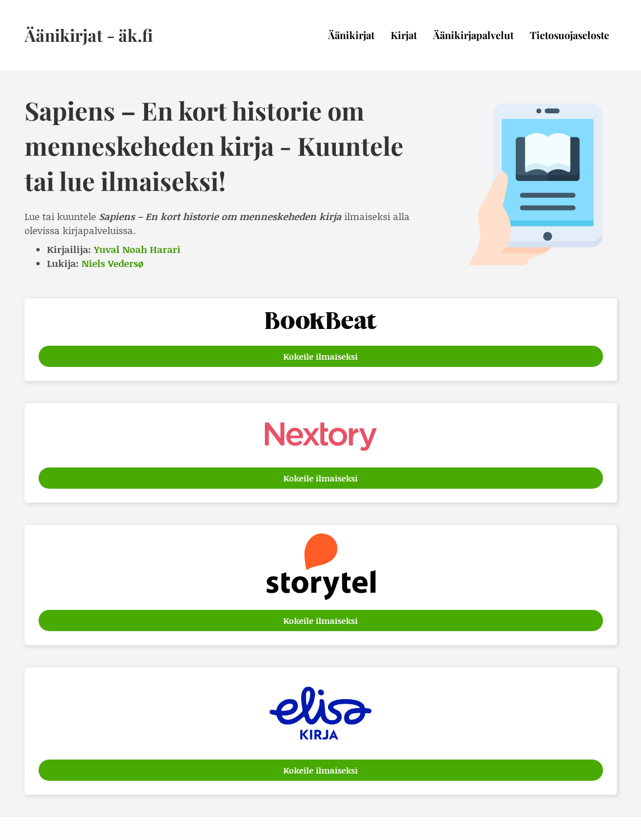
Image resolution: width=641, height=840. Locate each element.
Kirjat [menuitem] (404, 35)
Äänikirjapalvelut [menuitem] (473, 35)
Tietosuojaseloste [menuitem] (569, 35)
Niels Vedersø (113, 263)
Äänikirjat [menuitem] (351, 35)
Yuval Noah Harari (137, 249)
